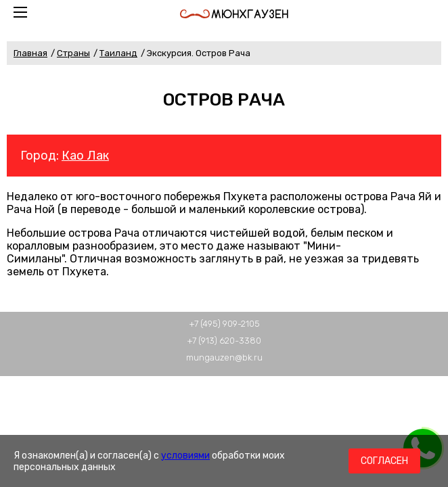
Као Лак (85, 156)
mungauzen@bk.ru (224, 357)
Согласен (384, 461)
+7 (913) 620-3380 (224, 341)
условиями (185, 456)
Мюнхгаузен (234, 14)
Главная (30, 53)
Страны (73, 53)
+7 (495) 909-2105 (224, 324)
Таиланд (118, 53)
